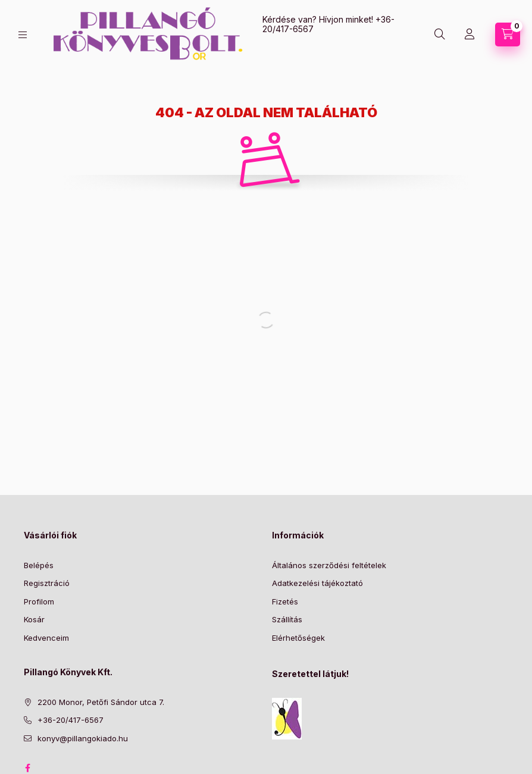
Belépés (39, 565)
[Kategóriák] (23, 35)
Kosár (34, 619)
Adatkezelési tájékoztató (317, 583)
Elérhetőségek (298, 638)
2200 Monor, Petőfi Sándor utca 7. (101, 702)
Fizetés (285, 601)
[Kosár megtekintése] (508, 35)
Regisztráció (47, 583)
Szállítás (287, 619)
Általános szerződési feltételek (329, 565)
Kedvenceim (46, 638)
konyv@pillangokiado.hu (83, 738)
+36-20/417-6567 (71, 720)
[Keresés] (440, 35)
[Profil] (470, 35)
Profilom (39, 601)
